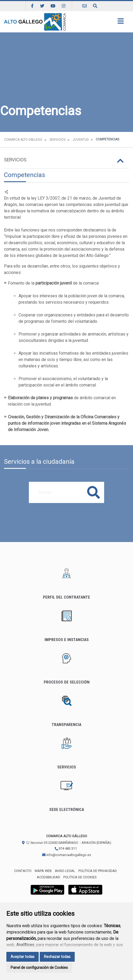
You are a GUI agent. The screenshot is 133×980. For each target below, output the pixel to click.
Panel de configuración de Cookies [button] (39, 968)
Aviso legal (65, 871)
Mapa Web (43, 871)
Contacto (23, 871)
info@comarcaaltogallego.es (67, 855)
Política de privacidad (98, 871)
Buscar (94, 492)
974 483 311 (66, 848)
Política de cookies (80, 877)
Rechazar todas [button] (57, 957)
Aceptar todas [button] (23, 957)
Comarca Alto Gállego (23, 140)
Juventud (81, 140)
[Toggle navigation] (121, 23)
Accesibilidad (48, 877)
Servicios (57, 140)
